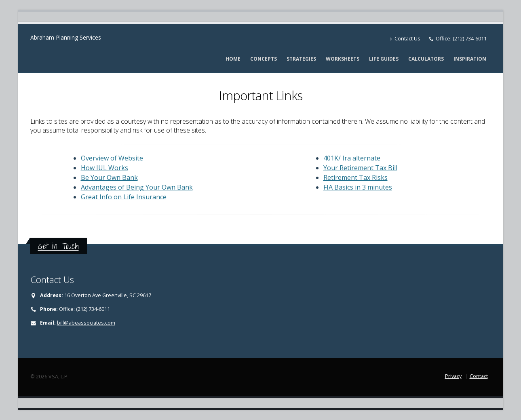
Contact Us (405, 39)
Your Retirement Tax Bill (360, 168)
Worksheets (343, 59)
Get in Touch (58, 246)
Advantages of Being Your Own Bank (137, 187)
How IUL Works (104, 168)
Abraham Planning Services (66, 37)
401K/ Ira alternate (352, 158)
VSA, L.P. (59, 377)
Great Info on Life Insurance (124, 197)
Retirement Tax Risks (355, 177)
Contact (479, 376)
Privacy (453, 376)
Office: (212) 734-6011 (461, 39)
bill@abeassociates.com (86, 323)
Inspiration (470, 59)
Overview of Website (112, 158)
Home (233, 59)
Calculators (426, 59)
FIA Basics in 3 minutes (358, 187)
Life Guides (384, 59)
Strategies (301, 59)
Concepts (264, 59)
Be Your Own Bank (109, 177)
